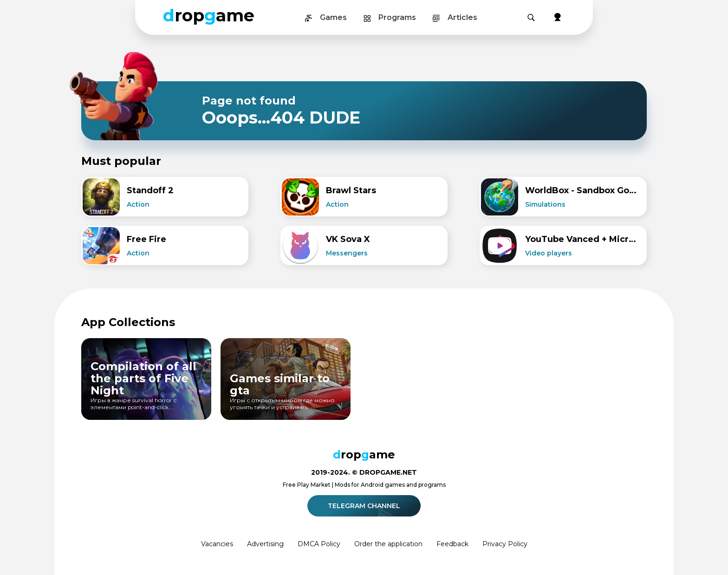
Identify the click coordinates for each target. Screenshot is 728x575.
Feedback (452, 544)
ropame (209, 15)
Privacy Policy (505, 544)
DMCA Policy (319, 544)
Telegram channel (365, 506)
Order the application (388, 544)
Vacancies (217, 544)
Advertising (265, 544)
